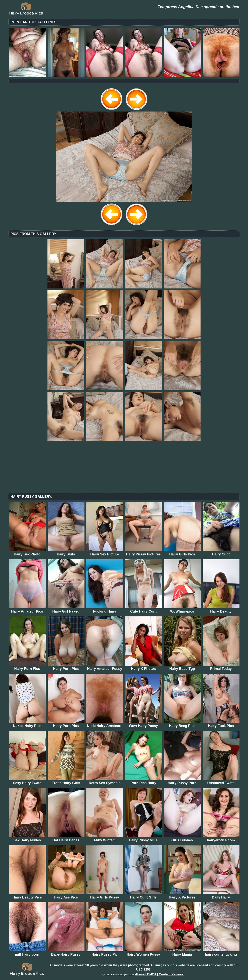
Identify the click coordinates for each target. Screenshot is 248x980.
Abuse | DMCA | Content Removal (160, 974)
